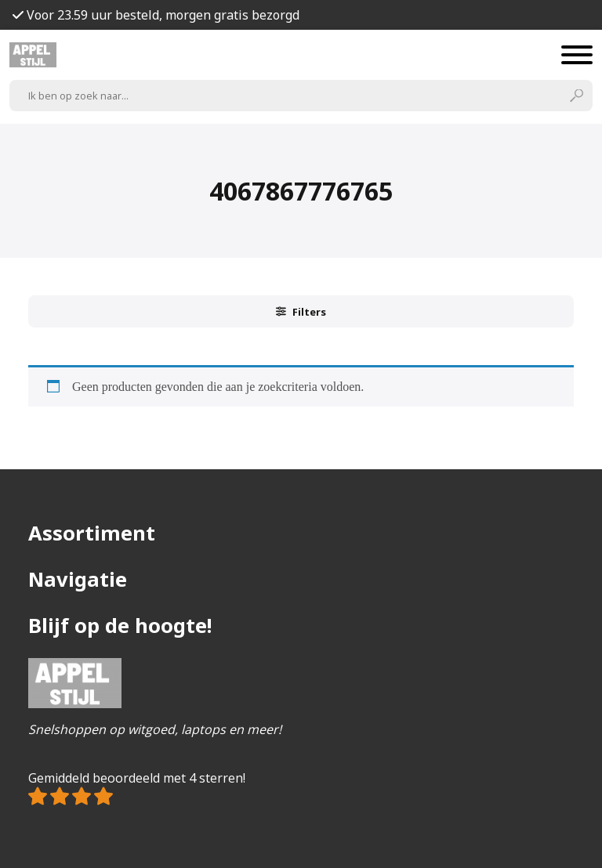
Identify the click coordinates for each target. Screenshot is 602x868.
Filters (301, 312)
